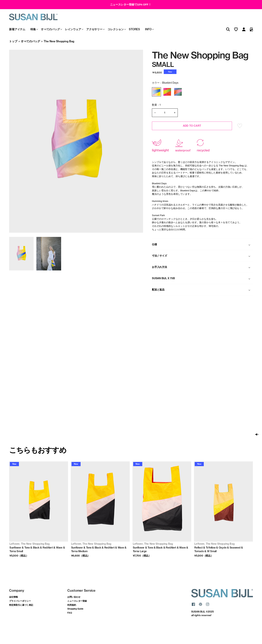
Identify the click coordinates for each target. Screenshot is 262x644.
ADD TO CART (192, 139)
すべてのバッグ (30, 55)
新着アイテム (17, 43)
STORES (134, 43)
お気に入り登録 (240, 139)
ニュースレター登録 (77, 615)
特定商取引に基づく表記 (21, 619)
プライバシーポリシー (20, 615)
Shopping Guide (75, 622)
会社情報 (13, 611)
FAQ (70, 626)
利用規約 (72, 619)
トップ (13, 55)
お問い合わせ (74, 611)
